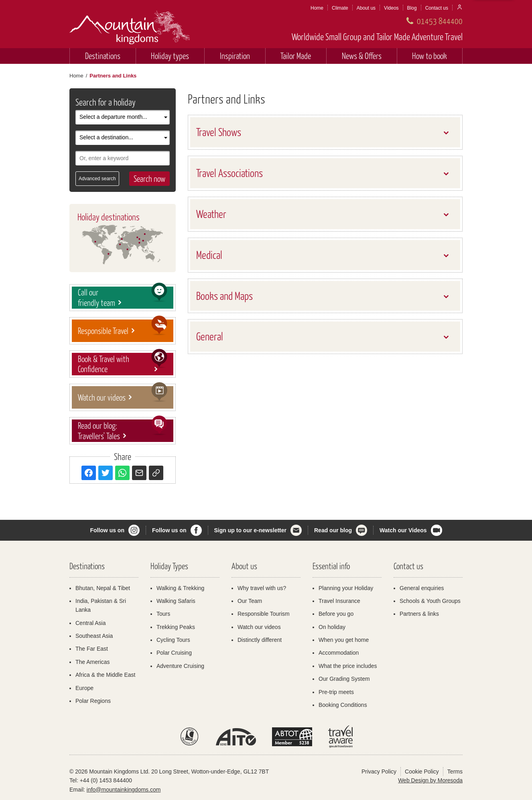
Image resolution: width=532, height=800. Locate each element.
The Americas (93, 662)
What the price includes (348, 666)
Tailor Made (296, 56)
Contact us (437, 8)
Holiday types (170, 56)
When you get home (344, 640)
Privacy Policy (379, 772)
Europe (84, 688)
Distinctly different (260, 640)
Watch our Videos (403, 530)
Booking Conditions (343, 705)
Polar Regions (93, 701)
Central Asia (90, 623)
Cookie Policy (422, 772)
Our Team (250, 601)
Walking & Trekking (180, 588)
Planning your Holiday (346, 588)
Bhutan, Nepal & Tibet (103, 588)
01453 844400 (440, 21)
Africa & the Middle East (105, 675)
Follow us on (107, 530)
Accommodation (339, 653)
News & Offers (362, 56)
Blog (412, 8)
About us (366, 8)
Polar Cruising (174, 653)
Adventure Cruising (180, 666)
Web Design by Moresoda (430, 780)
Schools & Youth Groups (430, 601)
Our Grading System (344, 679)
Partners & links (419, 614)
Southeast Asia (94, 636)
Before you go (336, 614)
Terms (455, 772)
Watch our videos (259, 627)
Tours (163, 614)
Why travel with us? (262, 588)
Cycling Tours (173, 640)
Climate (340, 8)
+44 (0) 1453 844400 (106, 780)
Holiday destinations (109, 217)
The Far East (92, 649)
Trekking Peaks (176, 627)
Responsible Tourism (264, 614)
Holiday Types (169, 566)
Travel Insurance (339, 601)
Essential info (331, 566)
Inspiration (235, 56)
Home (317, 8)
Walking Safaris (176, 601)
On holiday (332, 627)
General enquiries (422, 588)
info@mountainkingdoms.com (124, 790)
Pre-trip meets (336, 692)
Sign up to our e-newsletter (250, 530)
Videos (391, 8)
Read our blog (333, 530)
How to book (429, 56)
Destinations (103, 56)
